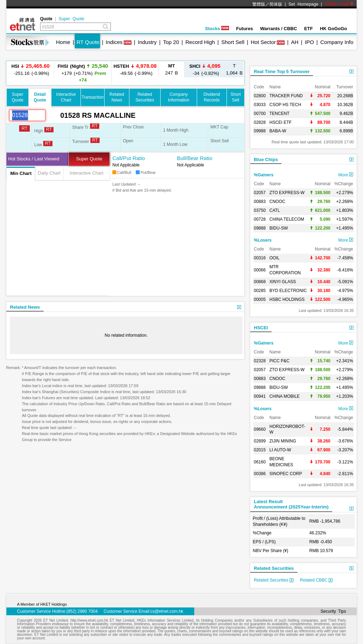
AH (295, 42)
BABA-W (278, 131)
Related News (25, 307)
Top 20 (171, 42)
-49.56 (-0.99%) (135, 69)
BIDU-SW (279, 228)
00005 (260, 299)
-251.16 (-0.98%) (30, 69)
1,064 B (234, 69)
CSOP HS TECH (285, 105)
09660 (260, 429)
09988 (260, 131)
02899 (260, 441)
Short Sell (233, 42)
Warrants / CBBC (279, 29)
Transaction (93, 97)
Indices (114, 42)
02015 (260, 450)
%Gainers (264, 175)
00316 (260, 258)
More (346, 175)
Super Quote (71, 19)
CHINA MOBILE (284, 396)
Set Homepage (303, 4)
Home (63, 42)
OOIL (275, 258)
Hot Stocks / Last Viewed (34, 159)
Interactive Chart (86, 173)
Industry (147, 42)
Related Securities (274, 568)
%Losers (263, 240)
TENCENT (280, 114)
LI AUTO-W (280, 450)
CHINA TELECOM (287, 219)
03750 (260, 210)
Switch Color (339, 4)
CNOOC (277, 202)
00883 (260, 202)
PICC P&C (280, 361)
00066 (260, 270)
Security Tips (333, 611)
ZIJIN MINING (283, 441)
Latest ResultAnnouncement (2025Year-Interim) (291, 504)
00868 (260, 282)
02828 (260, 122)
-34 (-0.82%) (205, 69)
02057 (260, 193)
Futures (245, 29)
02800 (260, 96)
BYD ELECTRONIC (288, 291)
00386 (260, 474)
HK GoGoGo (333, 29)
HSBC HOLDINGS (287, 299)
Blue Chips (266, 159)
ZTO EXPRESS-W (287, 193)
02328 (260, 361)
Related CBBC (316, 580)
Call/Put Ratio (129, 158)
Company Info (337, 42)
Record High (200, 42)
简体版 (276, 4)
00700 (260, 114)
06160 (260, 462)
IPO (309, 42)
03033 (260, 105)
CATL (275, 210)
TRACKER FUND (286, 96)
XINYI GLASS (283, 282)
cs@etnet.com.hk (167, 611)
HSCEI (261, 328)
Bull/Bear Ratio (195, 158)
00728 (260, 219)
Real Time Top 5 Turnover (282, 71)
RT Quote (88, 42)
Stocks (217, 29)
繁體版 (259, 4)
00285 (260, 291)
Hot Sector (263, 42)
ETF (309, 29)
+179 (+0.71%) (83, 73)
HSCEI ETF (281, 122)
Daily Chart (49, 173)
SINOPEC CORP (286, 474)
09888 (260, 228)
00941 (260, 396)
